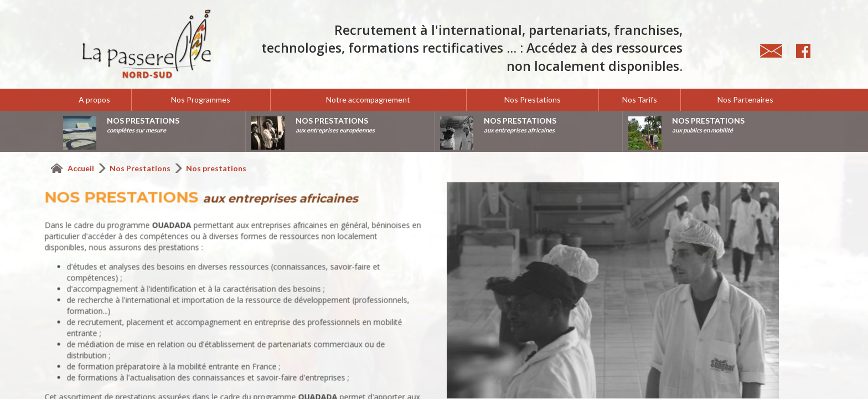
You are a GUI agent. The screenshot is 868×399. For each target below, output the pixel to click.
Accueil (82, 168)
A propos (94, 99)
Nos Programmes (201, 99)
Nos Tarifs (640, 99)
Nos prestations (216, 168)
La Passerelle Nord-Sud (147, 44)
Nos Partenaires (745, 99)
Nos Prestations (533, 99)
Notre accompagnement (368, 99)
